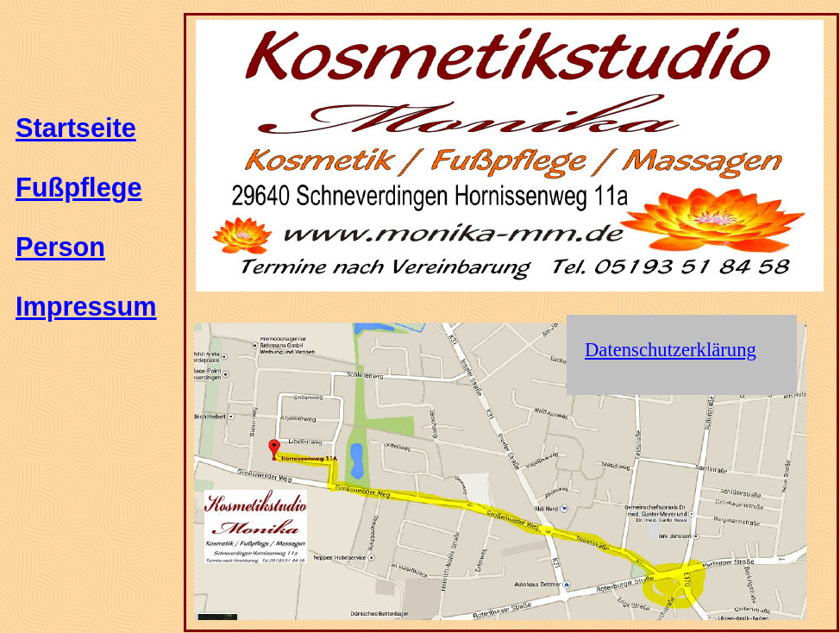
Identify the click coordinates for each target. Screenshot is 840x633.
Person (60, 247)
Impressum (86, 306)
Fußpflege (78, 187)
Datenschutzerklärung (671, 350)
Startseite (76, 128)
